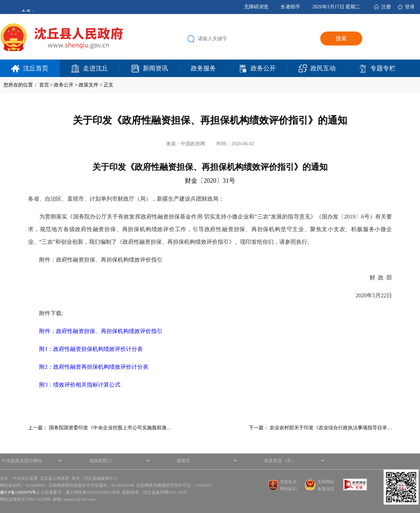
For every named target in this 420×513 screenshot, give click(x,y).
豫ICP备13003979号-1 (20, 492)
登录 (410, 7)
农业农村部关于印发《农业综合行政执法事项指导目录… (331, 428)
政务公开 (263, 68)
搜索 (341, 38)
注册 (386, 7)
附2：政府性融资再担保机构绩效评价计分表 (94, 367)
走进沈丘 (96, 68)
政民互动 (323, 68)
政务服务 (203, 68)
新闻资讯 (155, 68)
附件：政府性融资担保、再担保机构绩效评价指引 (101, 331)
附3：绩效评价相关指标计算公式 (80, 385)
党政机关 (288, 482)
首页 (44, 85)
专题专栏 (383, 68)
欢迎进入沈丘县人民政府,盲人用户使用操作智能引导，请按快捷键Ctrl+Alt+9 (0, 0)
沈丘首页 (36, 68)
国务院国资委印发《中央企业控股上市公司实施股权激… (110, 428)
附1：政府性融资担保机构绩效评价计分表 (91, 349)
